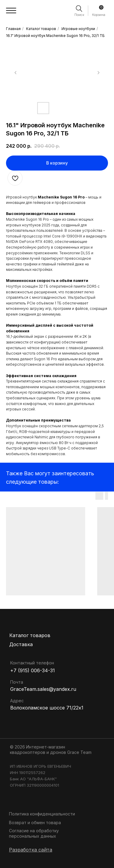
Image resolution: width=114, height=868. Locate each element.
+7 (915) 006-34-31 (33, 670)
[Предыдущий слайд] (16, 73)
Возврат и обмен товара (35, 823)
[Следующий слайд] (98, 73)
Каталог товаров (41, 29)
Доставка (21, 644)
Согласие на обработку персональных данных (34, 833)
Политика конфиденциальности (42, 814)
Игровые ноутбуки (78, 29)
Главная (13, 29)
